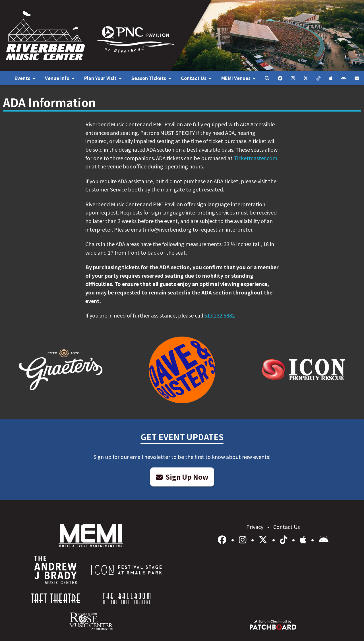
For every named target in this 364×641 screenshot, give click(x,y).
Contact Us (287, 527)
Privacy (255, 527)
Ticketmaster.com (256, 158)
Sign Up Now (182, 477)
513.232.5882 (220, 315)
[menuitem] (25, 78)
